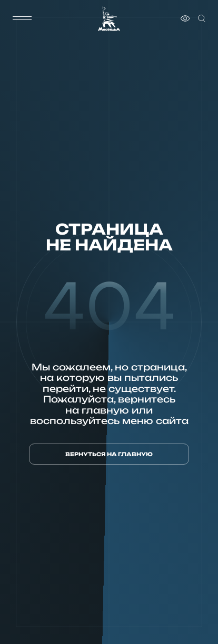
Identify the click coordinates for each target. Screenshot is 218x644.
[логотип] (109, 19)
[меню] (22, 18)
